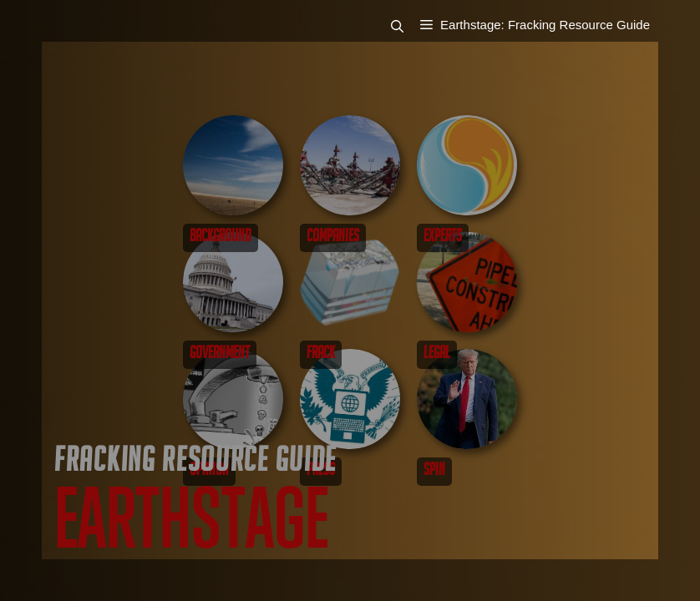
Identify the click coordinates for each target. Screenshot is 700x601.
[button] (406, 25)
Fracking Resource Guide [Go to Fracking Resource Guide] (195, 464)
